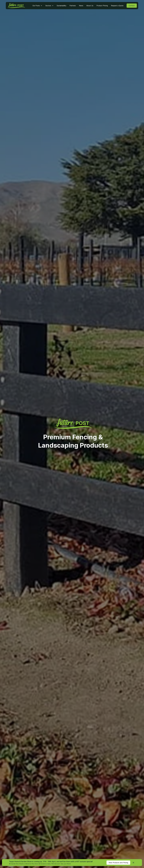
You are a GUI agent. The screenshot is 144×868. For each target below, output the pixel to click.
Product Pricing (102, 6)
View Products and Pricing (118, 863)
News (81, 6)
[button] (37, 6)
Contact (132, 6)
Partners (73, 6)
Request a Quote (117, 6)
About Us (90, 6)
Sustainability (61, 6)
